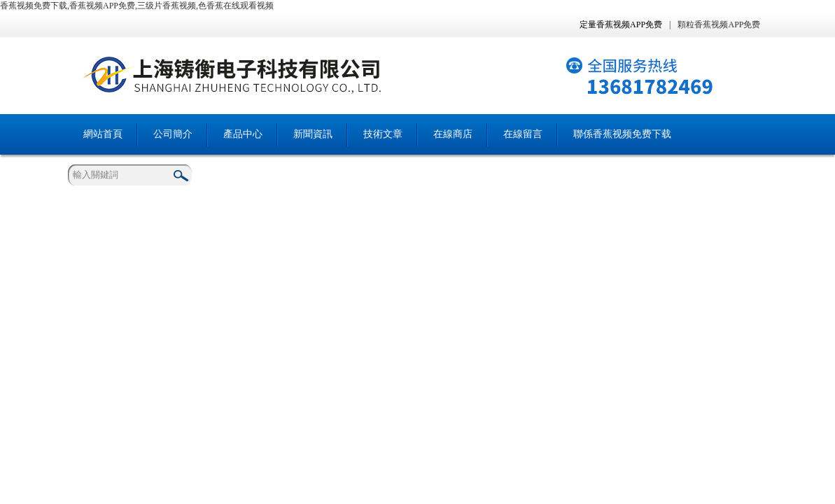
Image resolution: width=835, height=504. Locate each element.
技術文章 (383, 134)
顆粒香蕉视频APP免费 (719, 24)
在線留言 (523, 134)
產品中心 (243, 134)
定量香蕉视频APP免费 (621, 24)
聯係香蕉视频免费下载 (622, 134)
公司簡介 (173, 134)
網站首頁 (103, 134)
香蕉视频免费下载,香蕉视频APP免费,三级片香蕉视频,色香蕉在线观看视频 (137, 6)
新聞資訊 (313, 134)
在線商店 (453, 134)
